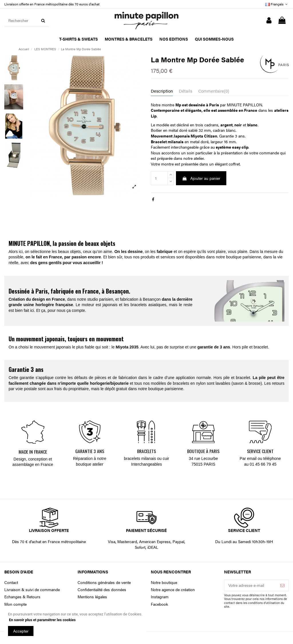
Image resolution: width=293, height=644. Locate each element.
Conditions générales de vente (104, 582)
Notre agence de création (173, 590)
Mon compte (15, 604)
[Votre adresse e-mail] (250, 585)
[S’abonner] (282, 585)
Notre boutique (164, 582)
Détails (186, 91)
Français (277, 4)
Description (162, 91)
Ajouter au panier (201, 178)
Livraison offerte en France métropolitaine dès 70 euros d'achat (52, 4)
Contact (11, 582)
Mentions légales (92, 597)
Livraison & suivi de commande (32, 590)
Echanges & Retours (22, 597)
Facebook (159, 604)
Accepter (21, 631)
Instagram (160, 597)
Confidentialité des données (102, 590)
